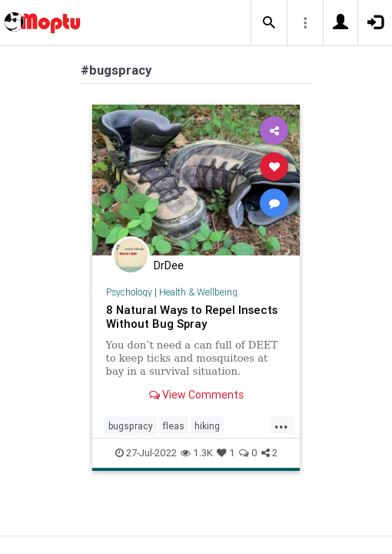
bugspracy (131, 426)
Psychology (129, 292)
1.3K (197, 453)
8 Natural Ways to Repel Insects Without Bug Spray (192, 317)
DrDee (169, 265)
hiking (207, 426)
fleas (174, 426)
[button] (269, 23)
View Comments (196, 395)
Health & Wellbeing (198, 292)
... (281, 425)
